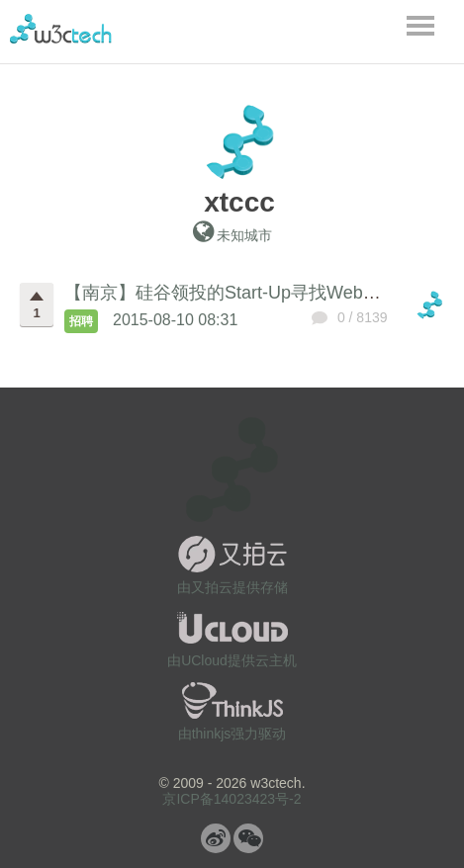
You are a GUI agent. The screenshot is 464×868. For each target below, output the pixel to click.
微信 (248, 838)
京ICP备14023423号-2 (232, 799)
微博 (216, 838)
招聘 (81, 321)
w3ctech (61, 29)
